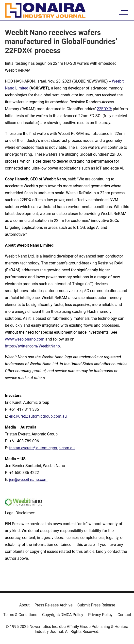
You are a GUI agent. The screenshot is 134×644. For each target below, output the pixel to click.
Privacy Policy (100, 615)
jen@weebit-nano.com (28, 480)
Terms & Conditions (20, 615)
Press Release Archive (53, 605)
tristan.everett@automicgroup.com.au (42, 448)
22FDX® (104, 109)
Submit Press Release (96, 605)
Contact (124, 615)
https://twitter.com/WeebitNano (32, 346)
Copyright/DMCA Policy (63, 615)
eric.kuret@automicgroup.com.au (38, 416)
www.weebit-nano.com (25, 339)
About (24, 605)
